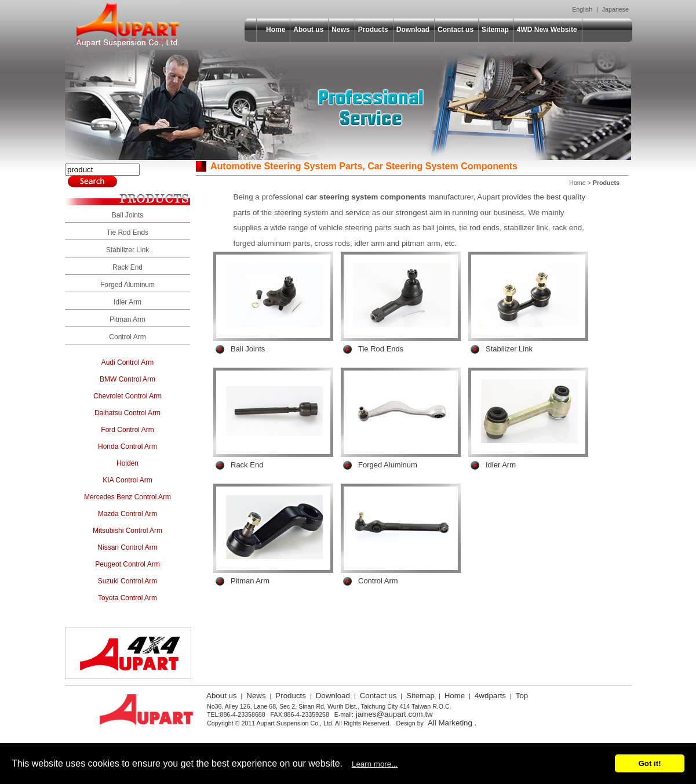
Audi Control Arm (128, 362)
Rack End (127, 267)
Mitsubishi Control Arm (127, 531)
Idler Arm (127, 302)
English (582, 9)
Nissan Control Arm (127, 547)
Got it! (649, 763)
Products (373, 30)
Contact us (456, 30)
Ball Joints (128, 215)
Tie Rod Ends (127, 233)
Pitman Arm (127, 320)
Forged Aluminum (127, 285)
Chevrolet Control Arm (127, 396)
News (340, 30)
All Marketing (450, 723)
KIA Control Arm (127, 480)
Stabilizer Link (128, 250)
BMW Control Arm (127, 379)
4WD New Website (547, 30)
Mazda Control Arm (128, 514)
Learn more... (375, 764)
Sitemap (495, 30)
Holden (127, 463)
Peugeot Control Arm (127, 564)
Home (276, 30)
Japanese (615, 9)
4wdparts (490, 696)
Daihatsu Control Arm (127, 413)
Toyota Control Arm (127, 598)
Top (522, 696)
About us (308, 30)
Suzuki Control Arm (128, 581)
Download (413, 30)
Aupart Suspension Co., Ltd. (128, 25)
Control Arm (127, 337)
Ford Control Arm (127, 430)
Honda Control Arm (127, 447)
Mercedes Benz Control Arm (127, 497)
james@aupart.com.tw (394, 714)
